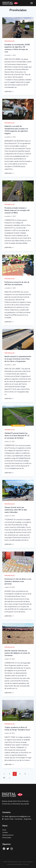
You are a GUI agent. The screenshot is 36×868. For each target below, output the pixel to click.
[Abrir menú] (32, 3)
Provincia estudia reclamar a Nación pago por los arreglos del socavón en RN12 (17, 210)
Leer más (9, 92)
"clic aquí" (26, 864)
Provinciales (10, 41)
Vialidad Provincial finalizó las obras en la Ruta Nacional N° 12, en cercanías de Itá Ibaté (17, 436)
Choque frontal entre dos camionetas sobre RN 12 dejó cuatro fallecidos (16, 510)
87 (4, 778)
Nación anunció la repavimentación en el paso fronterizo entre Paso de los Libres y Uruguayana (18, 359)
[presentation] (18, 28)
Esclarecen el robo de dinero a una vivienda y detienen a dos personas (18, 581)
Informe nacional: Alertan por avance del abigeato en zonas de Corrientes (17, 653)
